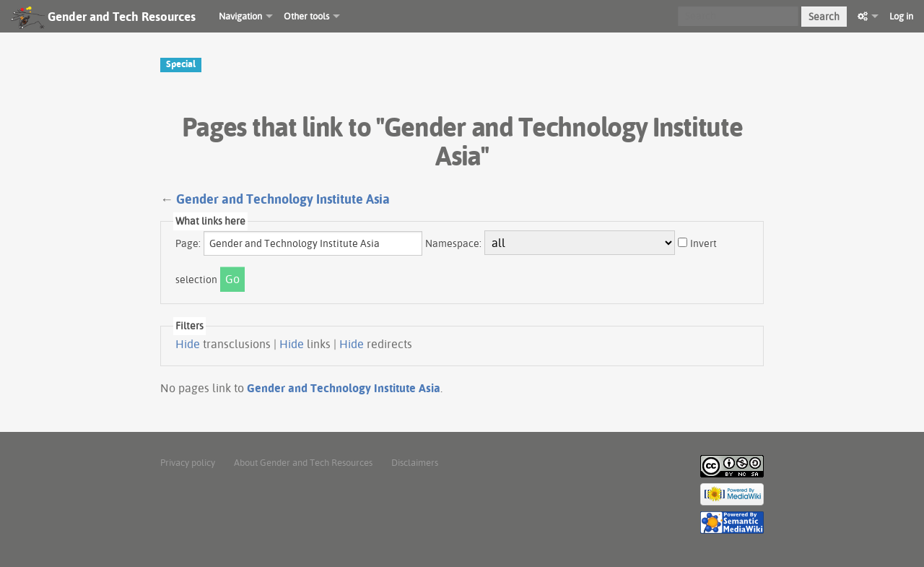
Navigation (240, 16)
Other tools (306, 16)
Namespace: (453, 243)
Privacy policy (188, 462)
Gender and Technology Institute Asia (283, 199)
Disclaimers (415, 462)
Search (824, 17)
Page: (188, 243)
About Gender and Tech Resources (303, 462)
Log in (901, 16)
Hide (188, 344)
